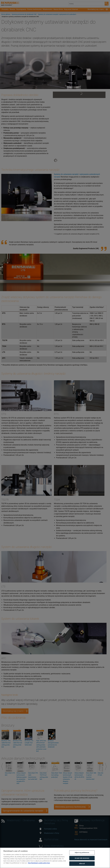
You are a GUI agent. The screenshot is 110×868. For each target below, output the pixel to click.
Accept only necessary (82, 858)
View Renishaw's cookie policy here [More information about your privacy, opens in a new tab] (39, 863)
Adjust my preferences (82, 853)
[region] (55, 858)
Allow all (82, 864)
